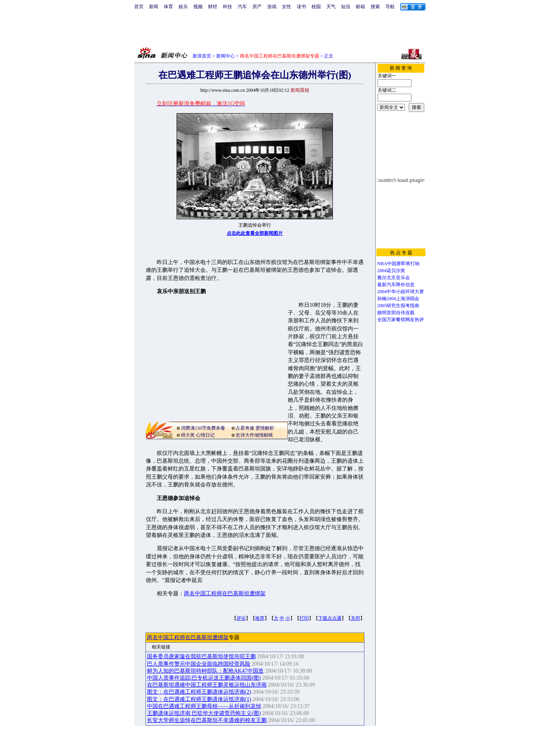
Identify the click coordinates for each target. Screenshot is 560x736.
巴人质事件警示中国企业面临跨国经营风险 (199, 664)
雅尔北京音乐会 (394, 278)
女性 (287, 7)
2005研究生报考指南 (398, 306)
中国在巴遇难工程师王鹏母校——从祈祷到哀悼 (204, 706)
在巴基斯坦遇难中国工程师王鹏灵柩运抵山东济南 (207, 685)
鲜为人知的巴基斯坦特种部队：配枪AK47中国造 (205, 671)
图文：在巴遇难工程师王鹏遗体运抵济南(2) (199, 692)
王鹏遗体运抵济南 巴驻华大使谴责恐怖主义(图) (204, 713)
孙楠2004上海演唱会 (398, 299)
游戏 (272, 7)
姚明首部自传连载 (396, 313)
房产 (257, 7)
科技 (227, 7)
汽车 (242, 7)
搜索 (375, 7)
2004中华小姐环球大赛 (401, 292)
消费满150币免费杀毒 (203, 428)
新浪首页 (202, 56)
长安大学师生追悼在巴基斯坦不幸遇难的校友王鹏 (207, 720)
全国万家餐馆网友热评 (401, 320)
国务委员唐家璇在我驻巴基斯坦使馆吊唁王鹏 (201, 656)
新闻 (154, 7)
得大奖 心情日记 (198, 435)
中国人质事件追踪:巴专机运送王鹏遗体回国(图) (204, 678)
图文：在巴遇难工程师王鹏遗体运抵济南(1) (199, 699)
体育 (168, 7)
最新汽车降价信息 (396, 285)
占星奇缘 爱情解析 (255, 428)
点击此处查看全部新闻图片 (255, 233)
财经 (213, 7)
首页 (139, 7)
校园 (316, 7)
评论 (241, 618)
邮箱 (360, 7)
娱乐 (183, 7)
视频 (198, 7)
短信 (346, 7)
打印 (304, 618)
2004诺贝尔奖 (391, 271)
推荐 (260, 618)
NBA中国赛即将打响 (398, 264)
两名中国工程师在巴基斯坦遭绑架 (225, 594)
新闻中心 (226, 56)
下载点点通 (330, 618)
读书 (301, 7)
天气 (331, 7)
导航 (390, 7)
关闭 (355, 618)
